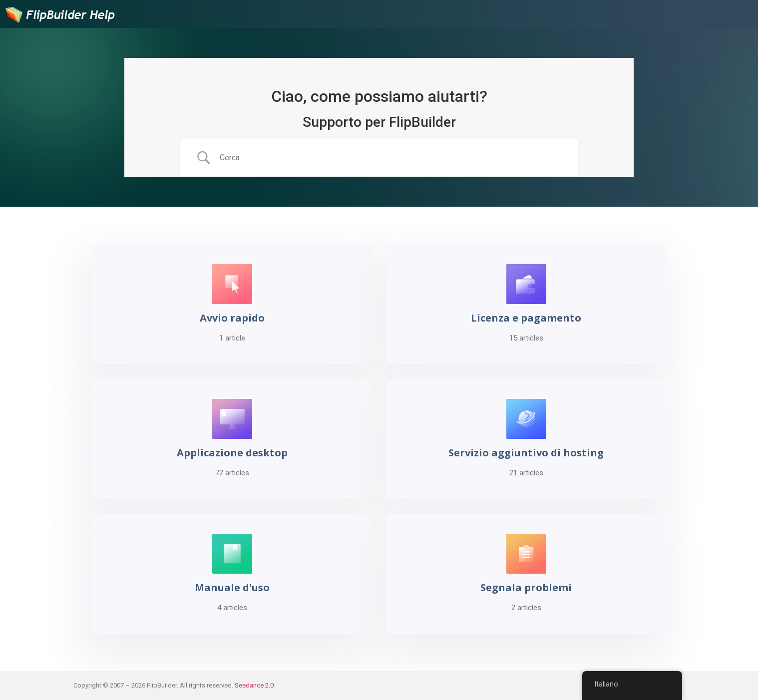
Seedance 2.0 (254, 685)
